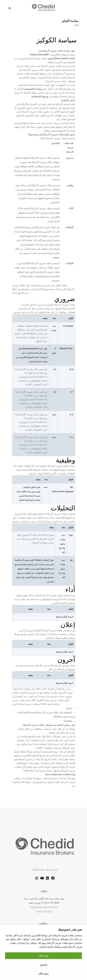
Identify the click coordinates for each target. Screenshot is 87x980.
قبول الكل (43, 956)
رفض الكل (44, 974)
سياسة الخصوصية (33, 89)
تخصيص (44, 965)
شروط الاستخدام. (40, 96)
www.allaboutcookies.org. (60, 774)
